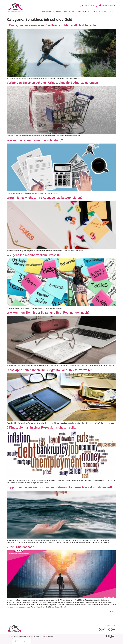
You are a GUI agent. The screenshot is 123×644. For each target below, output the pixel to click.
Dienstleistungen (70, 11)
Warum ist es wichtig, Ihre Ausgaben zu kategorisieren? (45, 198)
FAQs (95, 11)
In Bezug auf (57, 11)
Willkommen (46, 11)
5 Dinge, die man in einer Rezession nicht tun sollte (42, 427)
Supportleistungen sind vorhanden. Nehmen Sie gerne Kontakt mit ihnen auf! (59, 487)
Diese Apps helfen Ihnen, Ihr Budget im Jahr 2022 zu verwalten (50, 370)
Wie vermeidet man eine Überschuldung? (35, 140)
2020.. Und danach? (20, 547)
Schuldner (103, 11)
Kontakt (112, 11)
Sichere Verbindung (108, 5)
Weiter (113, 611)
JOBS (90, 11)
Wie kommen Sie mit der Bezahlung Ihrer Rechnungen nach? (48, 313)
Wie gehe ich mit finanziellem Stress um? (35, 255)
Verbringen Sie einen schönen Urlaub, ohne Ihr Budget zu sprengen (52, 83)
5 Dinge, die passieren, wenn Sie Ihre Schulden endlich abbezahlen (52, 25)
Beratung (82, 11)
